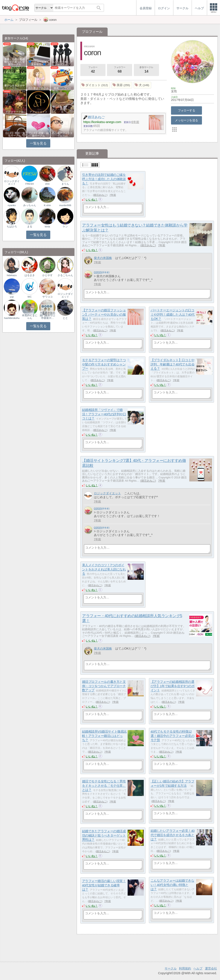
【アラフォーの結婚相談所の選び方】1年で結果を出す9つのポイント (173, 686)
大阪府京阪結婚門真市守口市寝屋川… (47, 315)
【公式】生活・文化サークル (15, 134)
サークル (171, 968)
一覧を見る (38, 143)
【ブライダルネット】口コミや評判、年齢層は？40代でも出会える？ (173, 364)
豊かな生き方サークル (15, 87)
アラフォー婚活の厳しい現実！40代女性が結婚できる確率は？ (104, 885)
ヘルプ (198, 968)
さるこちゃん (65, 275)
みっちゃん (30, 205)
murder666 (65, 205)
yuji (12, 297)
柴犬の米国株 (103, 258)
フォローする (187, 110)
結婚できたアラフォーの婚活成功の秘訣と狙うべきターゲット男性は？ (104, 835)
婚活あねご (100, 195)
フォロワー (120, 70)
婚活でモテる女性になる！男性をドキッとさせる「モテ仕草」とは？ (104, 785)
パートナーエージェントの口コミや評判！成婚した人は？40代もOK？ (173, 314)
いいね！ (92, 199)
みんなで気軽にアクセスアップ (62, 63)
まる (30, 227)
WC (30, 297)
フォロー (93, 70)
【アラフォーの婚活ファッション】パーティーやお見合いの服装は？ (104, 314)
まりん (65, 184)
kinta (47, 227)
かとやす (47, 275)
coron (98, 272)
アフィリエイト (38, 112)
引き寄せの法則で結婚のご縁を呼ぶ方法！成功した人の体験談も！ (104, 179)
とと (65, 318)
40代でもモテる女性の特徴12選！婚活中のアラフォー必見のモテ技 (173, 736)
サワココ (47, 297)
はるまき (30, 275)
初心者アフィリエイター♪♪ (62, 134)
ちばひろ (12, 227)
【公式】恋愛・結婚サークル (38, 134)
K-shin (47, 205)
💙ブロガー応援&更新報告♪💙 (38, 63)
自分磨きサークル (38, 88)
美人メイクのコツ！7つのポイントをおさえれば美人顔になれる (104, 569)
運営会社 (211, 968)
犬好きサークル (15, 112)
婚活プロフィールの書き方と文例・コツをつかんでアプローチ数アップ (104, 686)
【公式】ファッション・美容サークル (62, 109)
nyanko (12, 205)
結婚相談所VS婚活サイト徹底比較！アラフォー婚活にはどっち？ (104, 736)
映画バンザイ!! (62, 88)
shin (47, 184)
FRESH (30, 184)
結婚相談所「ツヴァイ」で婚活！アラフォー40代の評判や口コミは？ (104, 414)
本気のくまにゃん (30, 317)
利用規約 (185, 968)
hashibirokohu (12, 318)
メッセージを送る (186, 120)
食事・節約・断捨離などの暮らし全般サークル (15, 62)
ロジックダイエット (107, 493)
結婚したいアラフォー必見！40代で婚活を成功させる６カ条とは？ (173, 835)
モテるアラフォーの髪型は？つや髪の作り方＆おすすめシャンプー (104, 364)
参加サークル (146, 70)
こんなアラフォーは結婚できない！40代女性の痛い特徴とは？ (173, 885)
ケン (65, 227)
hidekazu (12, 275)
